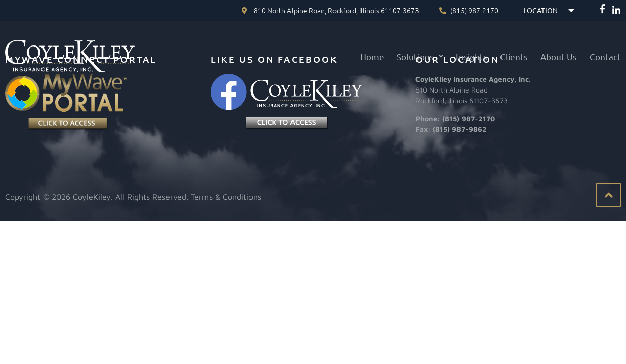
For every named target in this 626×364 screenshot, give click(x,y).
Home (372, 56)
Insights (472, 56)
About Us (559, 56)
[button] (420, 56)
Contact (605, 56)
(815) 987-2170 (469, 119)
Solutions (420, 56)
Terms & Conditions (226, 197)
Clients (514, 56)
